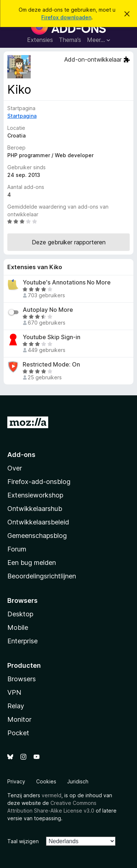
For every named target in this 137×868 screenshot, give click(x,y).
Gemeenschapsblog (37, 536)
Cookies (46, 781)
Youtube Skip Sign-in (52, 337)
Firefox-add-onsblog (39, 482)
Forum (17, 549)
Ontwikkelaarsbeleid (38, 522)
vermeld (52, 795)
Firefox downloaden (66, 17)
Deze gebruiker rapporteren (69, 242)
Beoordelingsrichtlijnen (42, 576)
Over (15, 468)
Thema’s (70, 40)
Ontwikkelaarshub (35, 509)
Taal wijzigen (23, 841)
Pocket (18, 733)
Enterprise (22, 641)
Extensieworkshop (35, 495)
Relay (16, 706)
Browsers (22, 679)
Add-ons (21, 455)
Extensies (40, 40)
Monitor (19, 719)
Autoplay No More (48, 310)
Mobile (18, 627)
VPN (14, 692)
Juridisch (78, 781)
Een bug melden (32, 563)
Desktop (20, 614)
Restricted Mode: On (51, 365)
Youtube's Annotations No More (67, 282)
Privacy (16, 781)
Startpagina (22, 116)
